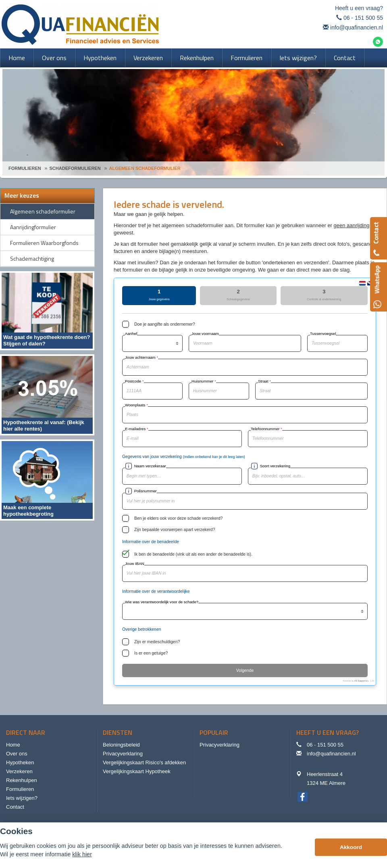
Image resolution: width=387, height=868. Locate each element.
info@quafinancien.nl (357, 27)
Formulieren (25, 168)
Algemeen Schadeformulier (145, 168)
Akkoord (351, 847)
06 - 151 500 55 (363, 18)
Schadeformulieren (75, 168)
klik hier (82, 854)
